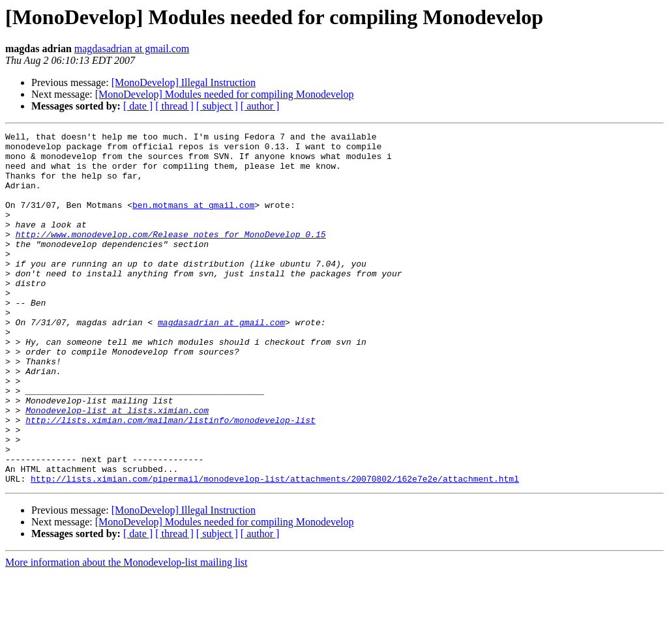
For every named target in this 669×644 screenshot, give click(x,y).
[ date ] (138, 106)
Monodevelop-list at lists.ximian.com (117, 467)
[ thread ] (174, 106)
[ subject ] (217, 106)
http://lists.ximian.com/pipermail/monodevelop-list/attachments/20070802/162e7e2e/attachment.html (275, 549)
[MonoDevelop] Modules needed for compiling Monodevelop (225, 94)
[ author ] (260, 106)
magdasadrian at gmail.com (132, 49)
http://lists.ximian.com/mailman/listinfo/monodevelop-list (171, 478)
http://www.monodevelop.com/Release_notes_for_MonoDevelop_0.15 (171, 256)
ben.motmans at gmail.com (193, 220)
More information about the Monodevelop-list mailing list (126, 633)
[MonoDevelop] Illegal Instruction (184, 82)
